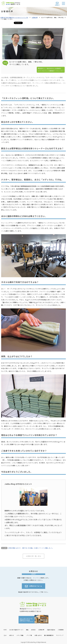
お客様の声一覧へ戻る (33, 556)
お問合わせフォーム (33, 586)
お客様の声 (35, 17)
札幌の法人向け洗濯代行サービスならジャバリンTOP (14, 17)
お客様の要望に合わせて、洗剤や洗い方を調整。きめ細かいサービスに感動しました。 (31, 548)
